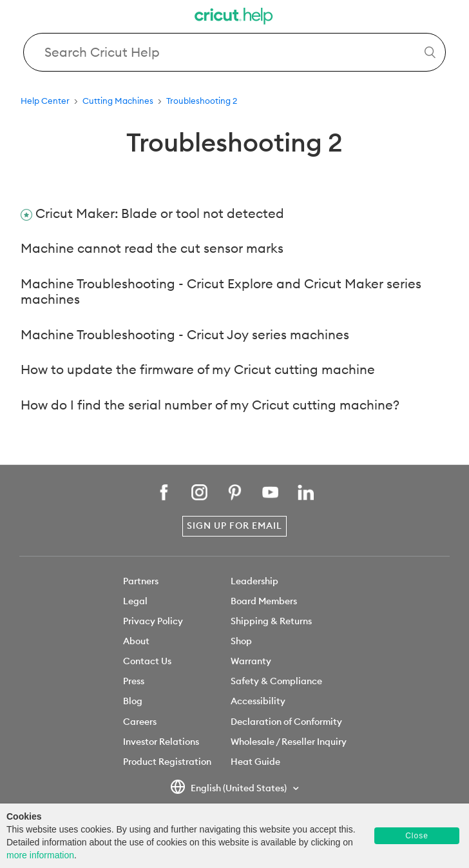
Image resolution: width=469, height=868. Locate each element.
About (136, 641)
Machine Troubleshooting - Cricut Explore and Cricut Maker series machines (221, 291)
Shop (241, 641)
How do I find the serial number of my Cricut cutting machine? (210, 405)
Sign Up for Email (235, 526)
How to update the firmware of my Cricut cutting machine (198, 369)
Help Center (45, 101)
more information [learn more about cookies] (40, 855)
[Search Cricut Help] (234, 52)
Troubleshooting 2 (202, 101)
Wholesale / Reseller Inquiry (289, 742)
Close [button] (417, 836)
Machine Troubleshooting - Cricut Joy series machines (185, 334)
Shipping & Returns (271, 621)
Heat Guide (255, 762)
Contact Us (147, 661)
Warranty (251, 661)
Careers (140, 722)
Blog (133, 701)
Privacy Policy (153, 621)
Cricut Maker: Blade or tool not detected (160, 213)
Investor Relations (161, 742)
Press (134, 681)
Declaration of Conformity (286, 722)
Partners (141, 581)
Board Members (264, 601)
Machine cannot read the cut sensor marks (152, 248)
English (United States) (229, 789)
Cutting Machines (118, 101)
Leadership (254, 581)
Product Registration (167, 762)
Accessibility (258, 701)
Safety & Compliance (276, 681)
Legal (135, 601)
